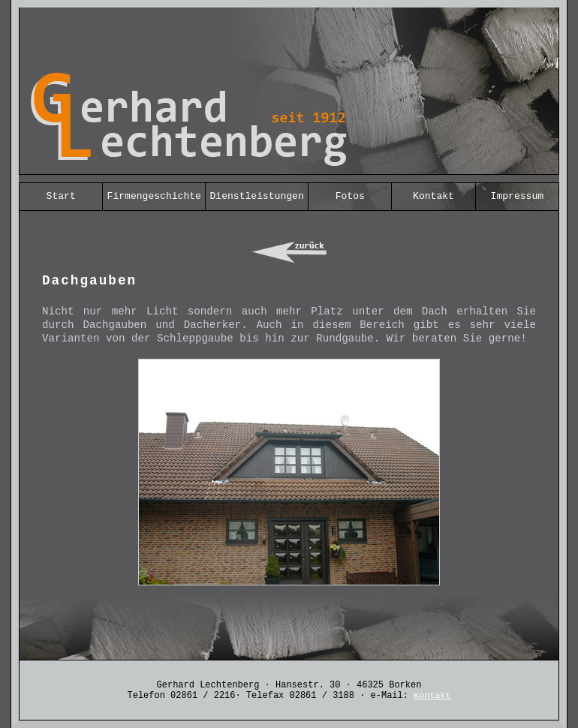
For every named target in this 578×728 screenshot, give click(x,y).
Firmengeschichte (154, 196)
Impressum (517, 196)
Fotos (350, 196)
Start (61, 196)
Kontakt (433, 196)
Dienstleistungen (257, 196)
